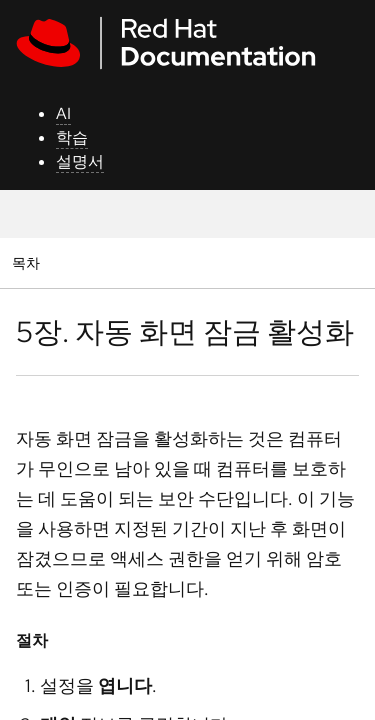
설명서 (80, 161)
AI (63, 113)
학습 (72, 137)
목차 (28, 262)
